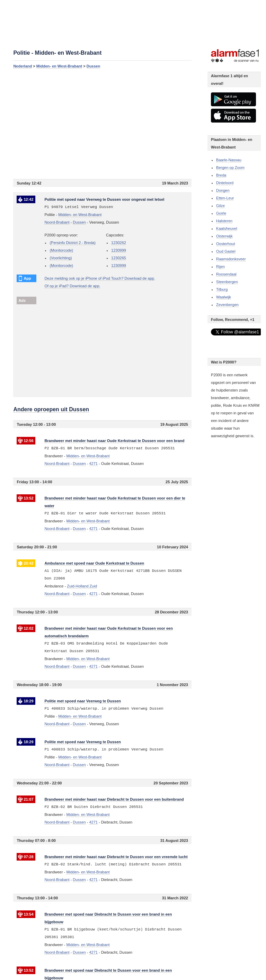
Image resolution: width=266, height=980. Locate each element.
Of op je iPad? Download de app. (72, 286)
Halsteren (224, 221)
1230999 (119, 250)
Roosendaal (226, 274)
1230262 (119, 243)
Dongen (223, 190)
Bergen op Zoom (230, 168)
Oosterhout (225, 244)
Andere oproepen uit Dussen (51, 409)
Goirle (221, 213)
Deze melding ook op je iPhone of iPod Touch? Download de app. (100, 278)
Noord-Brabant (57, 222)
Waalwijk (224, 297)
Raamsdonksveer (231, 259)
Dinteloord (225, 183)
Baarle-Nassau (229, 160)
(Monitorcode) (61, 250)
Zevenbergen (227, 305)
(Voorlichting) (61, 258)
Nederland (23, 66)
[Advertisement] (102, 124)
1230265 (119, 258)
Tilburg (222, 289)
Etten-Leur (225, 198)
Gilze (220, 206)
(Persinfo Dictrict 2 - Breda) (73, 243)
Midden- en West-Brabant (59, 66)
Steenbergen (227, 282)
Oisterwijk (224, 236)
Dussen (94, 66)
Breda (221, 175)
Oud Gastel (226, 251)
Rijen (220, 267)
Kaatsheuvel (227, 228)
